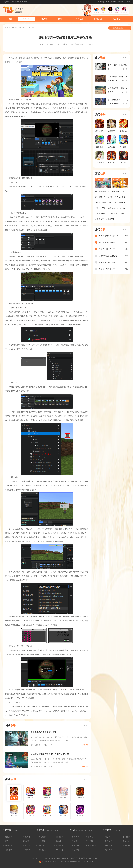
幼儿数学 (96, 13)
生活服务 (60, 850)
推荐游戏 (114, 2)
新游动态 (28, 28)
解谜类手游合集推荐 (107, 269)
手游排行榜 (98, 19)
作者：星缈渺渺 (36, 745)
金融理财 (60, 837)
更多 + (86, 725)
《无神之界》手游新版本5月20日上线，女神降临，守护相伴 (111, 208)
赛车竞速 (26, 845)
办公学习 (60, 845)
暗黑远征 (110, 13)
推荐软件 (121, 2)
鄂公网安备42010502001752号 (53, 862)
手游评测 (75, 841)
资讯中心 (26, 19)
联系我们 (109, 841)
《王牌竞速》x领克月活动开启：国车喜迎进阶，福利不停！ (111, 214)
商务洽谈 (109, 845)
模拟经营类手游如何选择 (109, 256)
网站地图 (126, 845)
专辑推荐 (127, 2)
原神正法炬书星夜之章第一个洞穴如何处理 (50, 754)
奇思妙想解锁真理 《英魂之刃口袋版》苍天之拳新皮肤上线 (111, 192)
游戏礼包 (117, 19)
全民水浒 (103, 13)
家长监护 (126, 837)
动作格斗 (9, 841)
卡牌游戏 (26, 850)
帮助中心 (126, 841)
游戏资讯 (75, 837)
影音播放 (42, 837)
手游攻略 (75, 845)
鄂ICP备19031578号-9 (94, 858)
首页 (10, 19)
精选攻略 (75, 850)
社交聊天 (42, 841)
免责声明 (109, 850)
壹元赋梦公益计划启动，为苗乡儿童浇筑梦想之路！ (111, 197)
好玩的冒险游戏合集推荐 (109, 236)
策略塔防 (26, 841)
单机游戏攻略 (91, 845)
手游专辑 (79, 19)
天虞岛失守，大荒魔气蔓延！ (107, 219)
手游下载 (44, 19)
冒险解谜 (26, 837)
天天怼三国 (124, 13)
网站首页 (15, 28)
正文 (33, 28)
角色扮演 (9, 837)
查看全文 (85, 745)
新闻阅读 (42, 845)
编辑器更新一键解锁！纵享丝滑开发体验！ (110, 203)
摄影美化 (42, 850)
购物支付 (60, 841)
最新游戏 (100, 2)
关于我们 (109, 837)
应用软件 (62, 19)
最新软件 (107, 2)
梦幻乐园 (117, 13)
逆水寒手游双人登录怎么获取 (44, 732)
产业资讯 (89, 841)
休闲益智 (9, 845)
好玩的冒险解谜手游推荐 (109, 242)
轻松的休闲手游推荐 (107, 249)
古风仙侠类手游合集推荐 (109, 262)
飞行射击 (9, 850)
